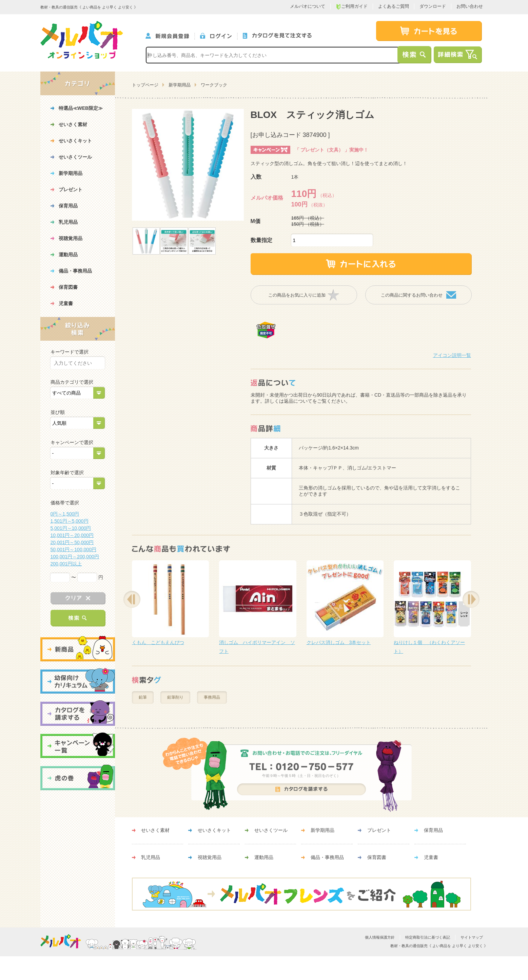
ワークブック (214, 85)
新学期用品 (180, 85)
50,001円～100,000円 (73, 549)
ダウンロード (433, 6)
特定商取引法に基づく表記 (428, 937)
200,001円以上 (66, 564)
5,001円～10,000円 (71, 528)
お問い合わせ (470, 6)
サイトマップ (472, 937)
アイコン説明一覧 (452, 355)
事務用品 (212, 697)
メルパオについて (308, 6)
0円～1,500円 (65, 514)
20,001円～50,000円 (72, 542)
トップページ (145, 85)
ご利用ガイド (352, 7)
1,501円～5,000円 (70, 521)
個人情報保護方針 (380, 937)
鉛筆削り (175, 697)
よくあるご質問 (394, 6)
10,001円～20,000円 (72, 535)
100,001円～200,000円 (75, 557)
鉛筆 (143, 697)
